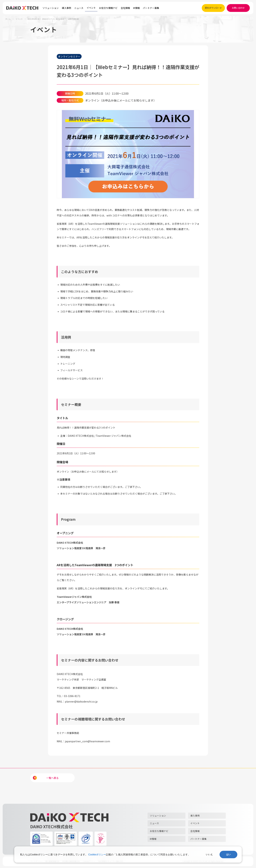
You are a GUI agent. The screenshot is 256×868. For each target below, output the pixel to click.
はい (228, 854)
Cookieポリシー (97, 855)
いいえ (209, 854)
